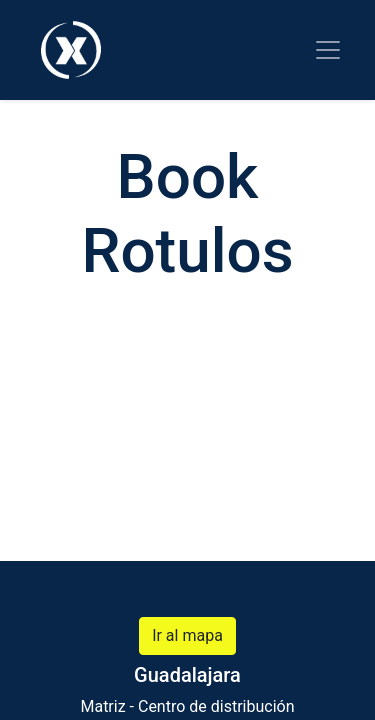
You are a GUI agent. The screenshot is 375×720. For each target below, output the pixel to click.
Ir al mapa (187, 635)
